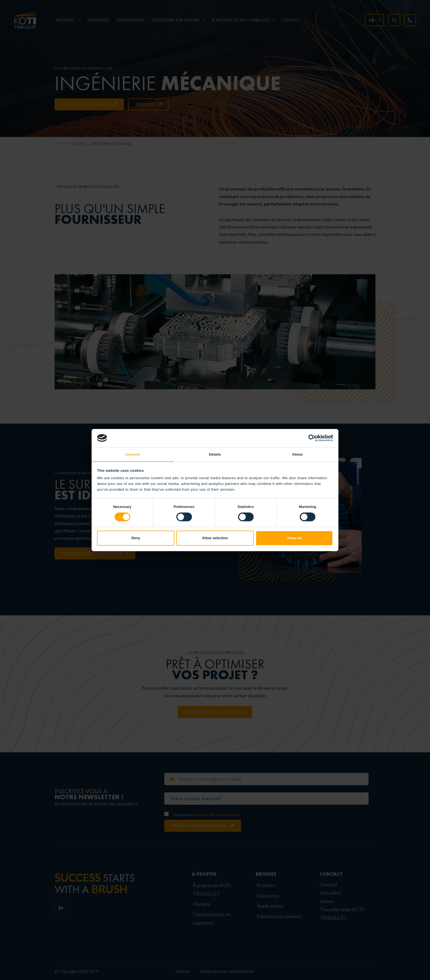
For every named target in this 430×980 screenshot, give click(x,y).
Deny (136, 538)
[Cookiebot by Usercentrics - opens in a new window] (309, 438)
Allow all (294, 538)
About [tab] (297, 454)
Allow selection (215, 538)
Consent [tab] (133, 454)
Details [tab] (215, 454)
